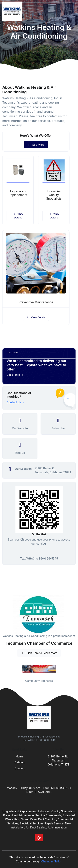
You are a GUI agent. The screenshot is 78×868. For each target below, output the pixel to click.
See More (36, 145)
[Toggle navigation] (72, 11)
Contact (19, 768)
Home (19, 756)
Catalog (20, 762)
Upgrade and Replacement (18, 193)
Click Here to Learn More (39, 653)
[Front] (13, 11)
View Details (18, 216)
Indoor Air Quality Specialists (54, 195)
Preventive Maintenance (36, 302)
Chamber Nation (52, 861)
